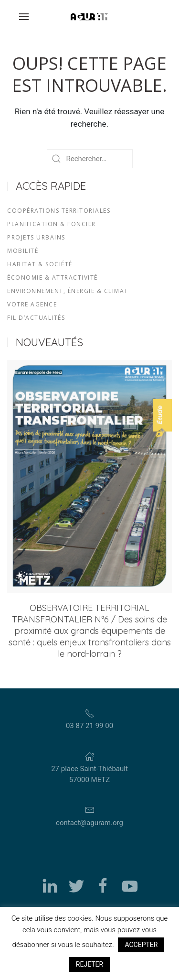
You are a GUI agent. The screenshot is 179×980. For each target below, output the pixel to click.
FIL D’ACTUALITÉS (36, 318)
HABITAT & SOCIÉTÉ (40, 264)
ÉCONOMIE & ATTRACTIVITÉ (53, 278)
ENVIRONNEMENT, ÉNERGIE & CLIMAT (68, 291)
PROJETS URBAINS (36, 237)
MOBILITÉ (23, 251)
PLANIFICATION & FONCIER (52, 224)
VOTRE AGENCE (32, 304)
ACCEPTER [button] (141, 945)
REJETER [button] (89, 964)
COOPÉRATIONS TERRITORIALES (59, 211)
